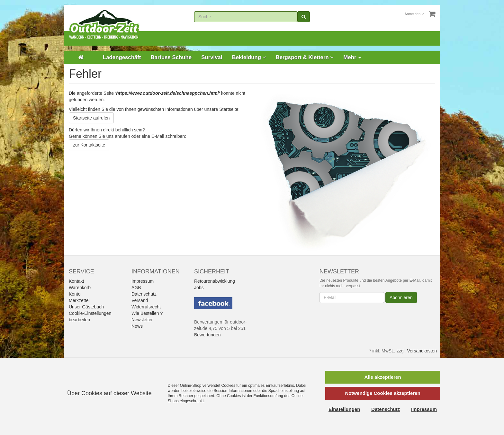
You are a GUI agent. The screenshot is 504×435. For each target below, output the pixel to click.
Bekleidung (249, 57)
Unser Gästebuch (86, 307)
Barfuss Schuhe (171, 57)
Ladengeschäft (122, 57)
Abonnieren (401, 297)
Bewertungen (207, 335)
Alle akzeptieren (382, 377)
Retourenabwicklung (215, 281)
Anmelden (414, 14)
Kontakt (76, 281)
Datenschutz (144, 294)
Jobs (199, 288)
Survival (212, 57)
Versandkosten (422, 351)
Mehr (352, 57)
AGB (136, 288)
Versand (140, 300)
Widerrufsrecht (146, 307)
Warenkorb (80, 288)
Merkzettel (79, 300)
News (137, 326)
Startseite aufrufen (91, 118)
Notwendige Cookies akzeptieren (382, 393)
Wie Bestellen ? (147, 313)
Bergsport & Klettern (305, 57)
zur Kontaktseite (89, 145)
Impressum (143, 281)
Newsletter (142, 320)
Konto (75, 294)
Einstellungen (344, 409)
